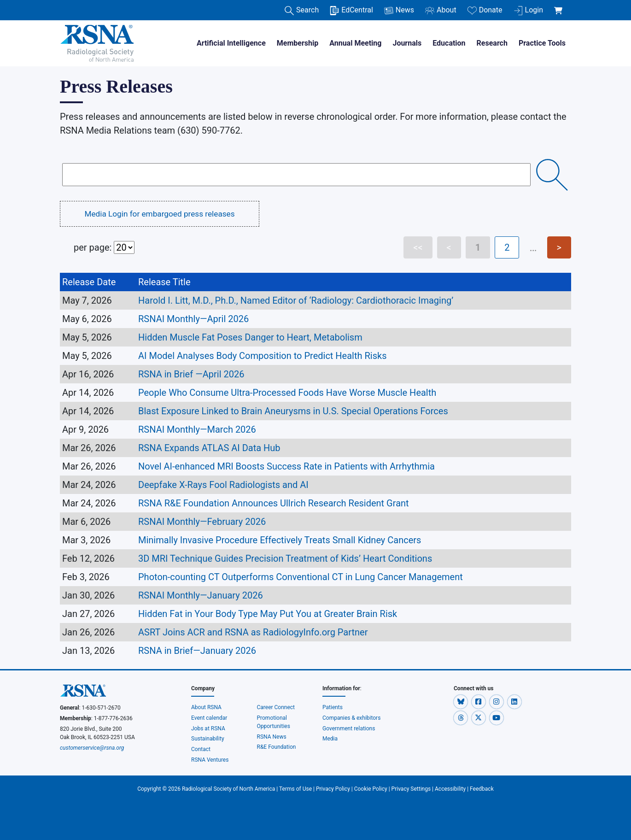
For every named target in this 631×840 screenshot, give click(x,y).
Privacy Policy (333, 789)
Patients (333, 707)
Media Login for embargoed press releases (159, 214)
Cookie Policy (371, 789)
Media (330, 739)
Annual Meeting (355, 43)
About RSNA (206, 707)
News (399, 10)
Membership (298, 43)
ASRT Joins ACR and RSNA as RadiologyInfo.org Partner (253, 632)
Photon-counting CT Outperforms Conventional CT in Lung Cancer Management (301, 577)
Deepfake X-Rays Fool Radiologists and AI (223, 485)
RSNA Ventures (210, 760)
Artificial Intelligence (231, 43)
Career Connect (276, 707)
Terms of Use (295, 789)
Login (528, 10)
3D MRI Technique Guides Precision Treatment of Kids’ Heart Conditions (285, 558)
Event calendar (210, 718)
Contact (201, 749)
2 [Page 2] (507, 247)
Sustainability (208, 739)
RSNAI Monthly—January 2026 (202, 595)
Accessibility (450, 789)
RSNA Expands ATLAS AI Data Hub (209, 448)
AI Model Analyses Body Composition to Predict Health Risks (263, 356)
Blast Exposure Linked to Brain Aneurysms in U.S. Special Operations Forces (293, 411)
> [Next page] (559, 247)
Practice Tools (542, 43)
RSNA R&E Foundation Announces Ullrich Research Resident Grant (275, 503)
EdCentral (351, 10)
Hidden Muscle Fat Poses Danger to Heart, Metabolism (250, 337)
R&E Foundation (277, 747)
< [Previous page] (449, 247)
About (441, 10)
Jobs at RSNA (208, 728)
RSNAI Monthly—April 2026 (195, 319)
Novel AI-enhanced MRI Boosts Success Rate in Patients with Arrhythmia (286, 466)
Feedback (482, 789)
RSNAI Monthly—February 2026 (203, 522)
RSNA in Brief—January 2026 (203, 651)
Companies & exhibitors (351, 718)
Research (492, 43)
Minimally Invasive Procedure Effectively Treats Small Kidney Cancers (280, 540)
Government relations (349, 728)
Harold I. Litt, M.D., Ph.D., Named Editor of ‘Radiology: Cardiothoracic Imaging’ (297, 300)
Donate (485, 10)
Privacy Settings (411, 789)
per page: (104, 247)
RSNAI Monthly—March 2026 (198, 429)
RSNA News (272, 737)
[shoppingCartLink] (560, 6)
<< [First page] (418, 247)
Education (449, 43)
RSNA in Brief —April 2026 (191, 374)
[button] (461, 701)
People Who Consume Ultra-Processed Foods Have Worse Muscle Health (287, 393)
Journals (407, 43)
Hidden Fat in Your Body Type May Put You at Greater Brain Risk (268, 614)
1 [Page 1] (478, 247)
